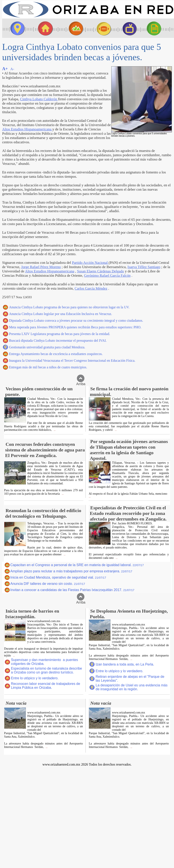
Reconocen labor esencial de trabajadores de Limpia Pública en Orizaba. (46, 686)
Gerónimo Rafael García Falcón (107, 276)
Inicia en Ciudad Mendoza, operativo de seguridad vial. (58, 577)
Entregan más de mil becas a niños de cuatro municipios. (48, 367)
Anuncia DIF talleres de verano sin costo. (48, 584)
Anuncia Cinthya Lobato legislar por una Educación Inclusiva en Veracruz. (61, 314)
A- (12, 69)
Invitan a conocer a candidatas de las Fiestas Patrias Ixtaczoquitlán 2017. (72, 590)
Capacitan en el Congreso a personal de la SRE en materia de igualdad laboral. (77, 565)
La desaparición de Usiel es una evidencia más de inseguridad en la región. (131, 687)
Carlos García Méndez (91, 288)
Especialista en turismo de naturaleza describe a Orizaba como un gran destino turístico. (47, 670)
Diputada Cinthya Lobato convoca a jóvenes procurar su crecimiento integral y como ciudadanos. (76, 320)
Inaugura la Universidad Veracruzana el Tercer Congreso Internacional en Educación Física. (72, 361)
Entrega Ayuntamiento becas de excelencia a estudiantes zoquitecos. (56, 354)
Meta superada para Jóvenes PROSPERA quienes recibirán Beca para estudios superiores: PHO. (75, 327)
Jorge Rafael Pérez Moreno (41, 267)
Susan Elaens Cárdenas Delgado (101, 271)
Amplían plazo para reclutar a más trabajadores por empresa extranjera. (71, 571)
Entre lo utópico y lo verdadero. (35, 678)
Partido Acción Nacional (90, 263)
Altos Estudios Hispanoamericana (27, 129)
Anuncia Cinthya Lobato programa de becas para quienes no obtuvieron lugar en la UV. (69, 307)
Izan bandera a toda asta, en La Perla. (125, 664)
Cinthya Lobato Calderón (39, 99)
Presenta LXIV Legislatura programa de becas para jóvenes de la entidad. (60, 334)
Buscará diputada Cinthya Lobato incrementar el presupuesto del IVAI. (58, 341)
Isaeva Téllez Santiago (144, 267)
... (54, 430)
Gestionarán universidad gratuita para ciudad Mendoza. (47, 347)
